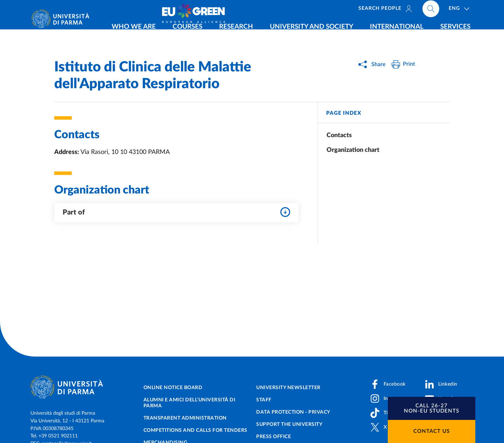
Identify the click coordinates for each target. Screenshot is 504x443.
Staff (264, 400)
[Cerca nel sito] (475, 10)
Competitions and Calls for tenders (195, 430)
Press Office (274, 437)
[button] (432, 408)
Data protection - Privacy (293, 412)
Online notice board (173, 388)
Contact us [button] (432, 431)
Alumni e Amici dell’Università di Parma (190, 403)
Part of (176, 212)
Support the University (289, 424)
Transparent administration (185, 418)
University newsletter (288, 388)
